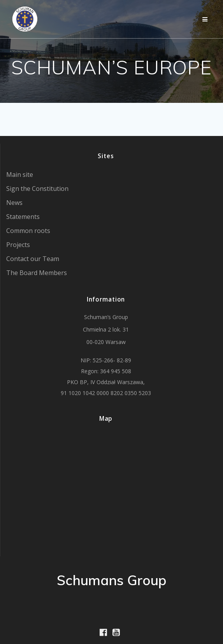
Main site (20, 175)
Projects (18, 245)
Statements (23, 217)
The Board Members (37, 273)
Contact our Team (33, 259)
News (14, 203)
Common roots (28, 231)
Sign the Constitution (37, 189)
